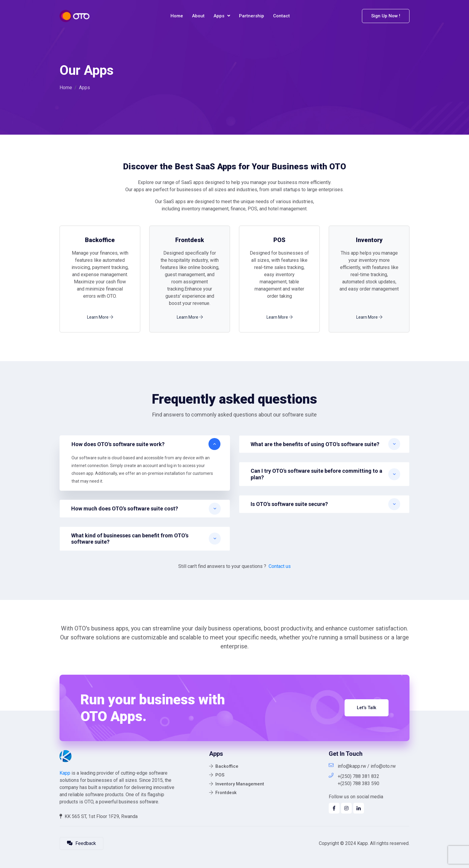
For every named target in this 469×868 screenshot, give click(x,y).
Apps (222, 16)
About (198, 16)
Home (177, 16)
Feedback (82, 843)
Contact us (280, 566)
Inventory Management (237, 784)
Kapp (65, 773)
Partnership (252, 16)
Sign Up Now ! (386, 16)
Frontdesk (223, 793)
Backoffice (224, 766)
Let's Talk (367, 708)
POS (217, 775)
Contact (281, 16)
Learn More (100, 317)
